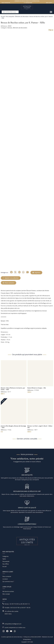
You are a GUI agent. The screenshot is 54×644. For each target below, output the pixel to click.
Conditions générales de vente (9, 637)
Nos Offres (6, 564)
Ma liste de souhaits (8, 591)
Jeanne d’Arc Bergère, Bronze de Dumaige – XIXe (13, 427)
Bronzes (10, 28)
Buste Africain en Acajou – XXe (37, 388)
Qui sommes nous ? (8, 581)
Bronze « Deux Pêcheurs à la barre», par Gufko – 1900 (13, 389)
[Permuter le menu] (51, 12)
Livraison (5, 579)
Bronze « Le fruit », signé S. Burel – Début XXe (40, 427)
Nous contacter (6, 3)
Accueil (3, 16)
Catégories (6, 556)
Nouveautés (6, 561)
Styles (4, 559)
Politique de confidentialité (30, 637)
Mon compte (49, 3)
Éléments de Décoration (22, 16)
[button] (11, 272)
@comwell (50, 637)
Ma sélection (29, 3)
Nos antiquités (10, 16)
